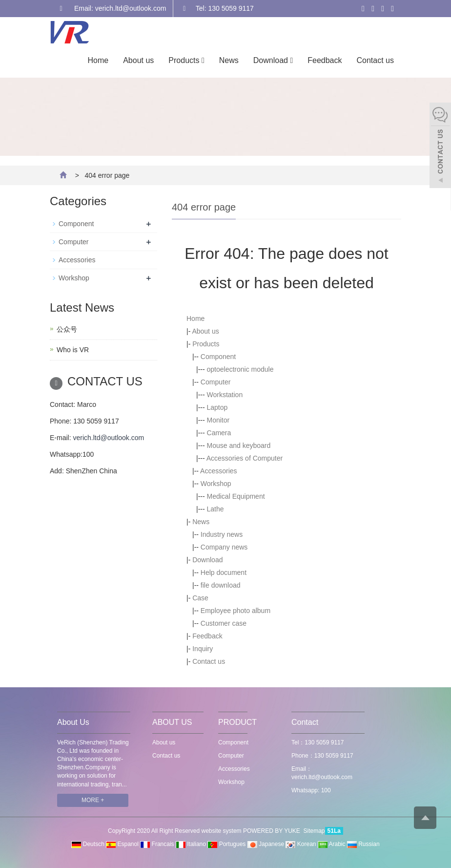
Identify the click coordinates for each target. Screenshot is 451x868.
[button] (203, 60)
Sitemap (314, 831)
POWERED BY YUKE (272, 831)
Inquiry (203, 649)
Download (273, 60)
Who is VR (73, 350)
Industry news (222, 534)
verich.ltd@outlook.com (108, 438)
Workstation (225, 395)
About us (138, 60)
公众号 (67, 329)
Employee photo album (236, 611)
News (229, 60)
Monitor (218, 420)
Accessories (218, 471)
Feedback (325, 60)
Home (98, 60)
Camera (219, 433)
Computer (215, 382)
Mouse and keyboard (239, 445)
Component (218, 357)
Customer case (224, 623)
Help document (224, 572)
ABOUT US (172, 722)
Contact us (375, 60)
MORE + (93, 800)
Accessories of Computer (245, 458)
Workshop (216, 484)
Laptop (217, 407)
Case (200, 598)
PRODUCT (237, 722)
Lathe (215, 509)
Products (186, 60)
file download (221, 585)
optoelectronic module (240, 369)
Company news (224, 547)
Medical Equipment (236, 496)
